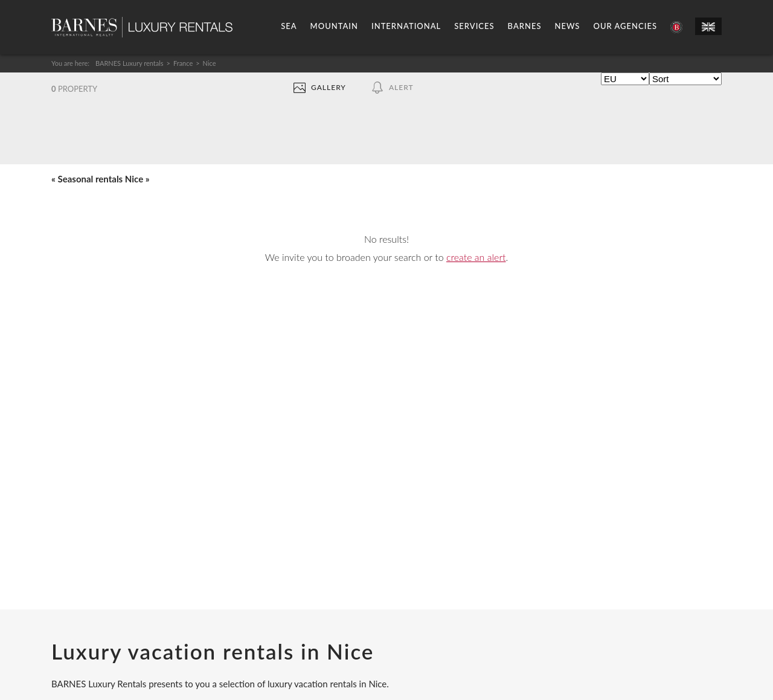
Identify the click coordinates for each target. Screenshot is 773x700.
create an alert (476, 257)
